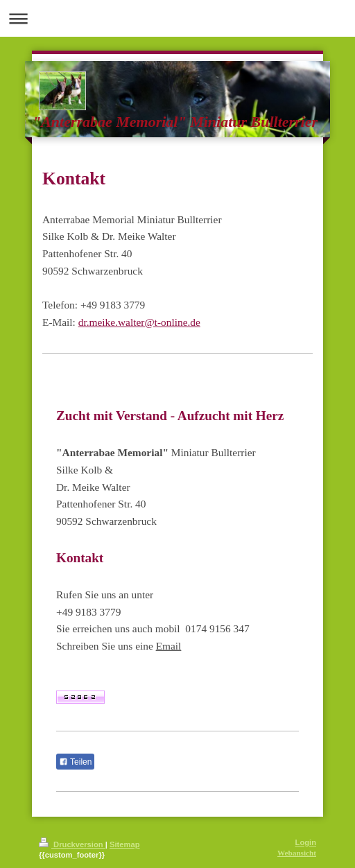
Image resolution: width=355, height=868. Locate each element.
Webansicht (297, 853)
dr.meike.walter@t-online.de (139, 322)
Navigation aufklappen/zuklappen (177, 18)
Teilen (75, 762)
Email (169, 646)
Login (306, 842)
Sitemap (125, 844)
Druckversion (72, 844)
